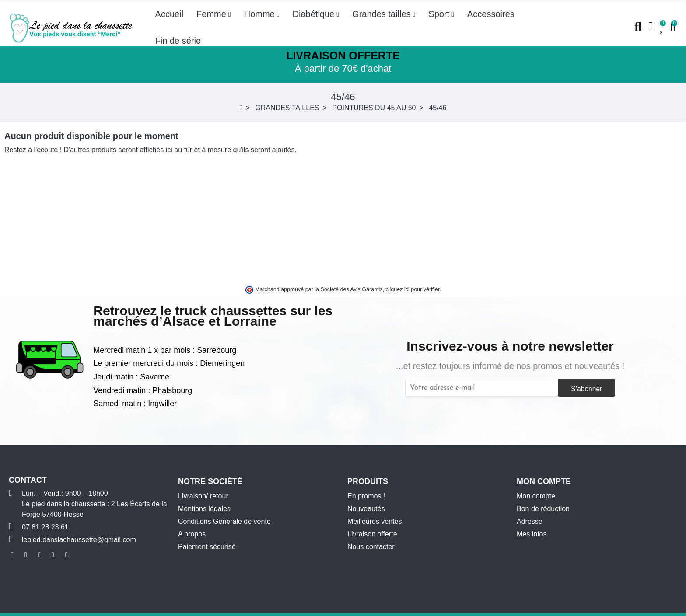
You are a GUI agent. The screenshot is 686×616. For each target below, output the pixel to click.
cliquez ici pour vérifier (413, 289)
